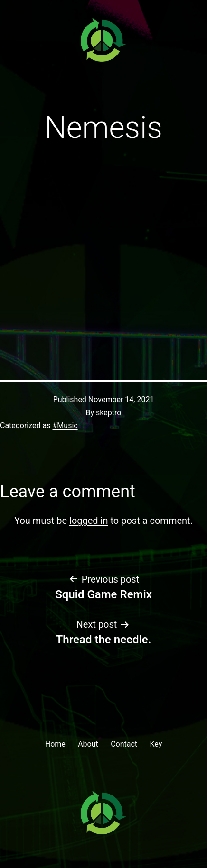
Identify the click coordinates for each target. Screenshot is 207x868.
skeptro (108, 413)
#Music (65, 425)
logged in (89, 521)
